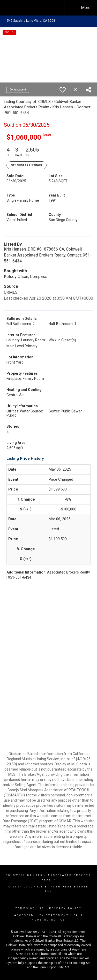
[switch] (63, 90)
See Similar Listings (27, 165)
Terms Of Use (30, 908)
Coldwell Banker (24, 875)
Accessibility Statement (42, 915)
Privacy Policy (65, 908)
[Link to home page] (36, 8)
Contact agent (18, 90)
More (86, 8)
